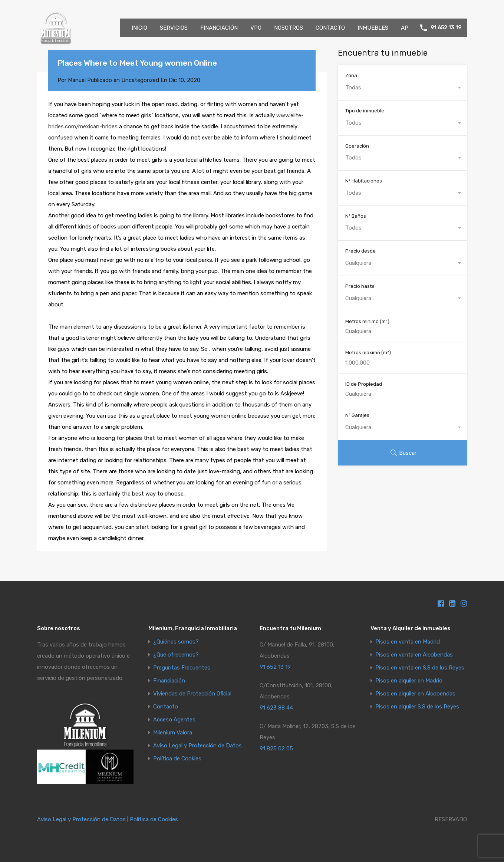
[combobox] (402, 88)
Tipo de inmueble (365, 111)
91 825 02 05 (276, 749)
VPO (256, 28)
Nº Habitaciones (364, 181)
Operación (357, 146)
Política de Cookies (177, 759)
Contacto (166, 707)
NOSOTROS (289, 28)
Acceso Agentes (174, 720)
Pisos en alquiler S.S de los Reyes (417, 707)
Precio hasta (360, 286)
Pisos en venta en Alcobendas (414, 655)
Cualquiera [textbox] (358, 263)
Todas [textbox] (353, 88)
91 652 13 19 (446, 28)
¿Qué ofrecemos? (176, 655)
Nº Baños (356, 216)
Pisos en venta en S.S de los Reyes (420, 668)
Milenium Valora (173, 733)
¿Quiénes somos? (176, 642)
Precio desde (360, 251)
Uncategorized (140, 80)
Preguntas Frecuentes (182, 668)
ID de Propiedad (364, 384)
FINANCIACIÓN (219, 28)
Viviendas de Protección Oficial (192, 694)
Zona (351, 75)
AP (405, 28)
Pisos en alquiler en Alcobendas (415, 694)
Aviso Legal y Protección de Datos (197, 746)
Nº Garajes (357, 415)
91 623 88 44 (276, 708)
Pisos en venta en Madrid (408, 642)
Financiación (169, 681)
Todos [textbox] (353, 123)
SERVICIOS (174, 28)
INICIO (139, 28)
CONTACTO (330, 28)
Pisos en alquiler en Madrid (409, 681)
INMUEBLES (373, 28)
